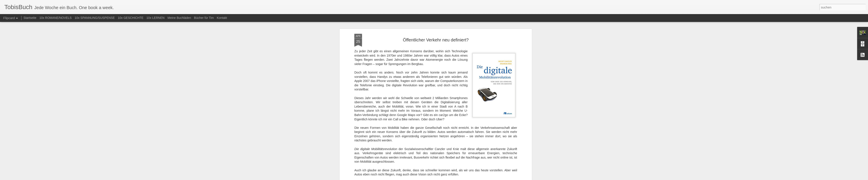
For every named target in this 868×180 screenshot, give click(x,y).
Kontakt (222, 18)
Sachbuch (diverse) (441, 54)
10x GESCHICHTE (131, 18)
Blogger (450, 178)
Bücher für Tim (204, 18)
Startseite (30, 18)
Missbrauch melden (465, 178)
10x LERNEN (155, 18)
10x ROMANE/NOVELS (55, 18)
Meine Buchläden (179, 18)
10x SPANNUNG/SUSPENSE (95, 18)
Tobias (458, 48)
